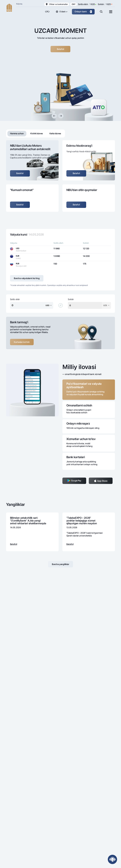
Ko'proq (19, 4)
